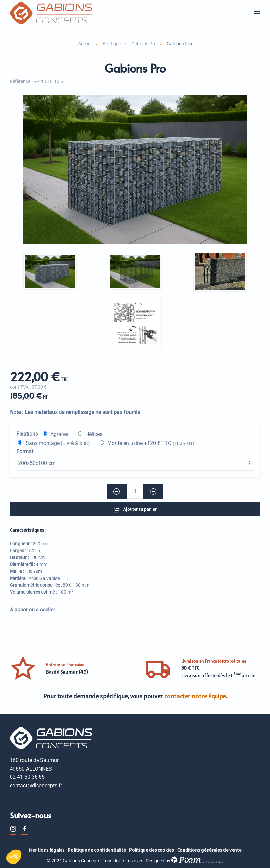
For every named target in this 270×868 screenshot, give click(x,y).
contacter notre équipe (195, 696)
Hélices (94, 434)
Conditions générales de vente (209, 850)
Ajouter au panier (135, 510)
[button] (257, 13)
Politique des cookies (151, 850)
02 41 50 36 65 (27, 777)
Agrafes (59, 434)
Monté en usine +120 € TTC (151, 443)
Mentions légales (47, 850)
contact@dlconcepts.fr (36, 786)
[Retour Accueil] (51, 13)
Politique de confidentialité (97, 850)
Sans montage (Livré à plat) (58, 443)
